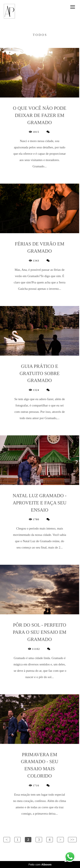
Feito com (40, 865)
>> (72, 840)
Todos (40, 35)
